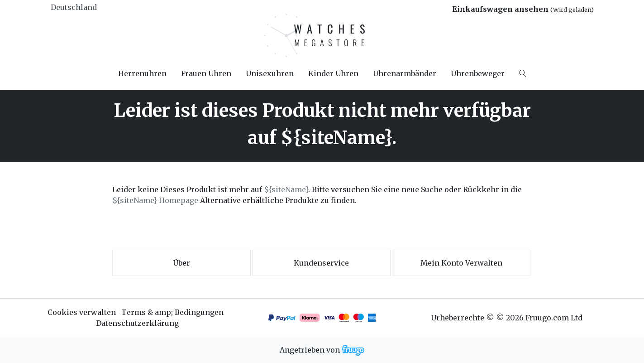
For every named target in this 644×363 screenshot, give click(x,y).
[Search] (523, 73)
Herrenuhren (142, 73)
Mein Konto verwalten (461, 263)
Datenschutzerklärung (137, 323)
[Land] (90, 7)
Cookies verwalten (82, 312)
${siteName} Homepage (155, 200)
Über (181, 263)
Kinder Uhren (333, 73)
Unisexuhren (270, 73)
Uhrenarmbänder (405, 73)
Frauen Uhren (206, 73)
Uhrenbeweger (478, 73)
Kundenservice (321, 263)
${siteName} (286, 189)
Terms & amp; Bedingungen (172, 312)
